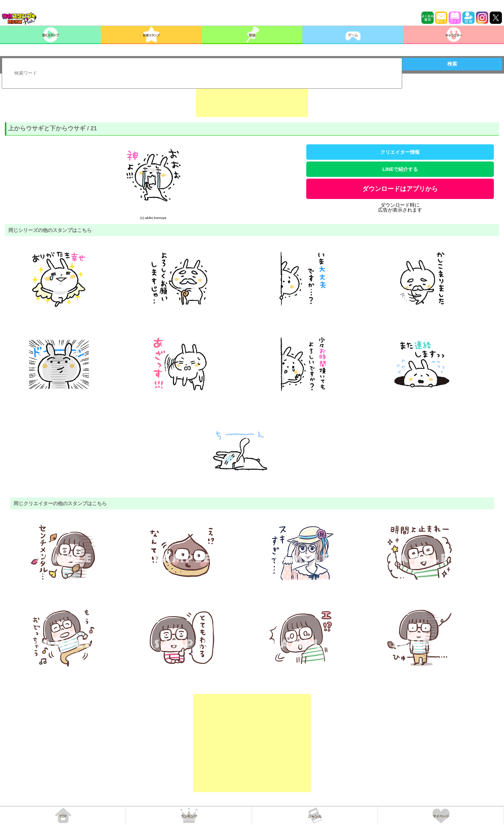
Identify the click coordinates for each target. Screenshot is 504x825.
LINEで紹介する (400, 169)
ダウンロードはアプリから (400, 189)
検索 (452, 64)
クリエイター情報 (400, 152)
